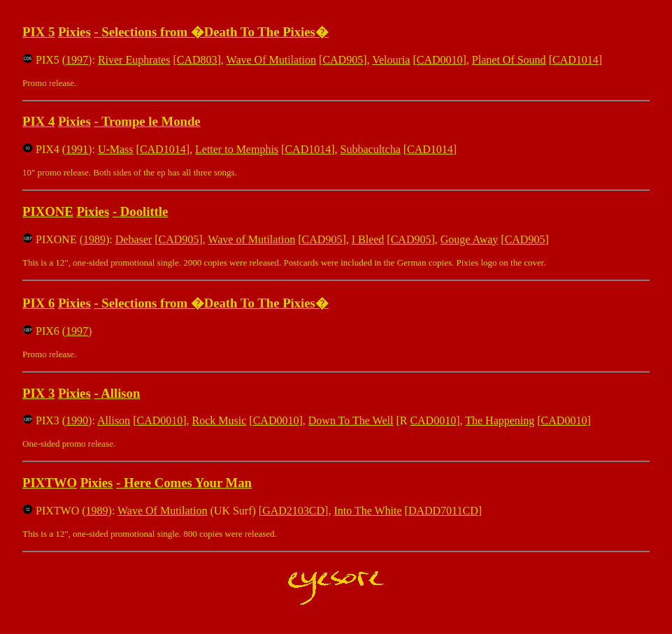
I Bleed (368, 239)
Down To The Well (351, 420)
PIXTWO (50, 483)
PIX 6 (38, 303)
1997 (77, 60)
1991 (77, 149)
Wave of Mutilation (251, 239)
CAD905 (343, 60)
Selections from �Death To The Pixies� (215, 32)
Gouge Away (470, 239)
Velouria (391, 60)
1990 (77, 420)
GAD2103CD (293, 511)
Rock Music (220, 420)
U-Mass (116, 149)
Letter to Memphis (237, 149)
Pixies (74, 32)
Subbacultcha (371, 149)
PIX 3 (38, 393)
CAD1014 (576, 60)
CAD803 (197, 60)
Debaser (134, 239)
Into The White (367, 511)
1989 (94, 239)
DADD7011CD (443, 511)
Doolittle (144, 211)
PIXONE (48, 211)
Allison (120, 393)
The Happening (500, 420)
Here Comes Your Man (188, 483)
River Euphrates (134, 60)
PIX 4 (38, 121)
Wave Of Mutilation (271, 60)
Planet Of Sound (509, 60)
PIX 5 (38, 32)
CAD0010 (440, 60)
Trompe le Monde (151, 121)
